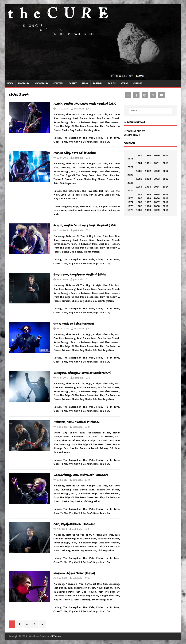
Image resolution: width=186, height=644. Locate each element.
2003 (157, 179)
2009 (157, 210)
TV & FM (112, 83)
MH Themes (55, 636)
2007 (157, 202)
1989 (139, 210)
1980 (139, 156)
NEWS (10, 83)
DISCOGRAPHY (41, 83)
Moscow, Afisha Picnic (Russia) (74, 573)
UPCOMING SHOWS (134, 131)
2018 (165, 206)
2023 (130, 183)
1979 (130, 210)
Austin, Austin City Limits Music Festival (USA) (85, 104)
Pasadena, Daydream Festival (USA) (80, 275)
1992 (148, 171)
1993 (148, 179)
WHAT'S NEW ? (132, 135)
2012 (165, 171)
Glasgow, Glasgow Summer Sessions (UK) (82, 373)
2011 (165, 163)
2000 (157, 156)
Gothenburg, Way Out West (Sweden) (81, 475)
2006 (157, 199)
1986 (139, 199)
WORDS (124, 83)
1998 (148, 206)
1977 (130, 202)
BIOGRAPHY (24, 83)
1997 (148, 202)
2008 (157, 206)
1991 (148, 163)
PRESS (85, 83)
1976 (130, 199)
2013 (165, 179)
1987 (139, 202)
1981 (139, 163)
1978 (130, 206)
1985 (139, 195)
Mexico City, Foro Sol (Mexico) (75, 153)
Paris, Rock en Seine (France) (74, 324)
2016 (165, 199)
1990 (148, 156)
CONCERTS (58, 83)
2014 (165, 187)
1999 (148, 210)
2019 (165, 210)
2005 (157, 195)
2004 (157, 187)
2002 (157, 171)
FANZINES (98, 83)
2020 (130, 159)
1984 (139, 187)
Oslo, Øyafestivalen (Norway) (74, 524)
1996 (148, 199)
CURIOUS (138, 83)
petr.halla (79, 109)
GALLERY (73, 83)
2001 (157, 163)
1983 (139, 179)
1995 (148, 195)
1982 (139, 171)
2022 (130, 175)
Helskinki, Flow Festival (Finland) (77, 422)
